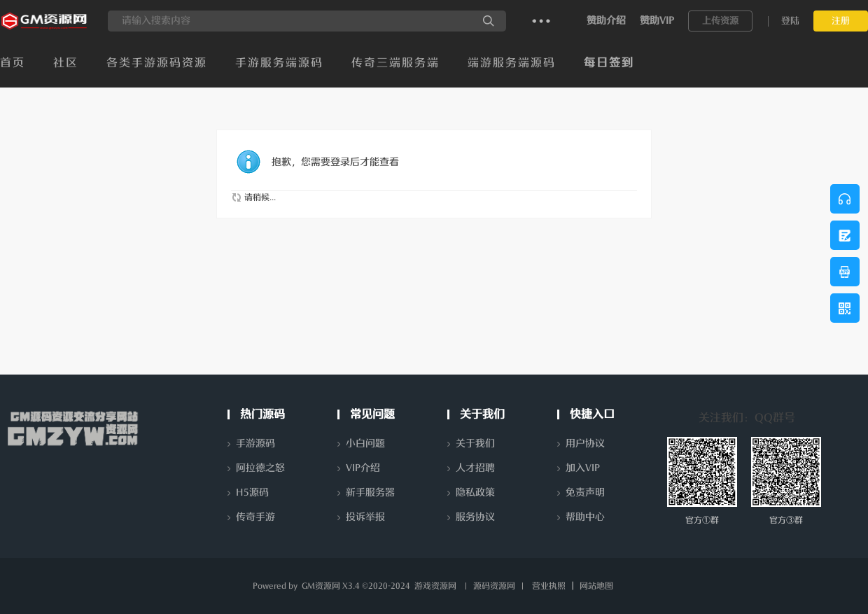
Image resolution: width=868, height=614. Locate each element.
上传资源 (720, 21)
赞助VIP (657, 21)
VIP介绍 (363, 468)
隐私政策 (475, 493)
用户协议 (585, 444)
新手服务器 (370, 493)
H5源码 (252, 493)
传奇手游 (255, 517)
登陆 (790, 21)
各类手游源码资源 (157, 63)
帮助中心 (585, 517)
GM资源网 (321, 586)
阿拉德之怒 (260, 468)
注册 (841, 21)
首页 (13, 63)
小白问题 (365, 444)
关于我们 (475, 444)
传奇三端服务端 (395, 63)
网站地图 (596, 586)
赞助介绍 (606, 21)
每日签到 (609, 63)
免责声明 (585, 493)
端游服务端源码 (512, 63)
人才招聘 (475, 468)
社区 (66, 63)
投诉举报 (365, 517)
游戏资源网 (435, 586)
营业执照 (549, 586)
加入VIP (583, 468)
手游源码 (255, 444)
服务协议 (475, 517)
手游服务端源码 (279, 63)
